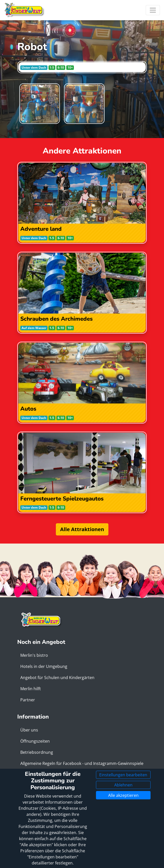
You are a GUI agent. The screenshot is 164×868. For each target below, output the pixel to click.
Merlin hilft (31, 689)
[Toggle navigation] (153, 10)
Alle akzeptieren (123, 795)
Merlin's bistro (34, 655)
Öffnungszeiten (35, 741)
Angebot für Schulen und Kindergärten (57, 678)
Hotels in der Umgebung (44, 666)
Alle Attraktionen (82, 529)
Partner (28, 700)
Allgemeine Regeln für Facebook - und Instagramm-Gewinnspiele (82, 763)
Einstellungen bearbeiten (123, 775)
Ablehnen (123, 785)
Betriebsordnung (37, 752)
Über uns (29, 730)
